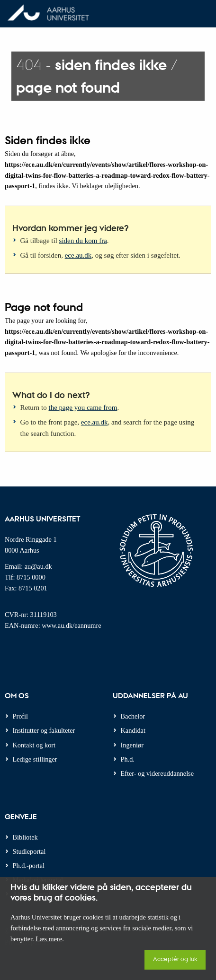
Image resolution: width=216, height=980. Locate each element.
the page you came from (83, 408)
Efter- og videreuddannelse (157, 773)
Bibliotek (25, 837)
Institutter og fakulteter (44, 730)
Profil (21, 716)
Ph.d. (128, 759)
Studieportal (29, 851)
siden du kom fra (83, 241)
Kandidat (133, 730)
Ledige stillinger (35, 759)
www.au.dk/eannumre (71, 625)
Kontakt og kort (34, 745)
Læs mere (49, 939)
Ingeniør (132, 745)
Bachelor (133, 716)
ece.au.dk (78, 255)
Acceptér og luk (175, 958)
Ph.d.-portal (29, 866)
